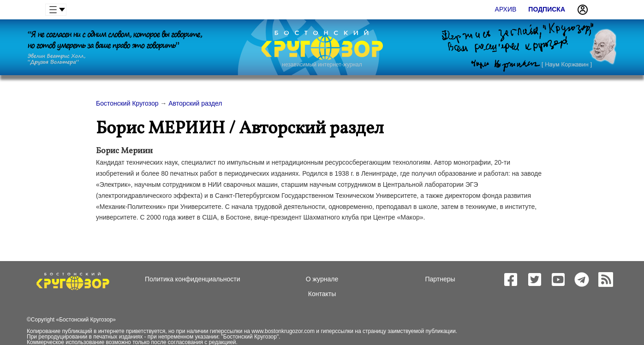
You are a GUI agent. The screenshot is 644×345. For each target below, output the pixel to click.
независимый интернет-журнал (322, 65)
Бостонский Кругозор (86, 320)
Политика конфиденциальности (193, 279)
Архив (506, 9)
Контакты (322, 294)
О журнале (322, 279)
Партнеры (440, 279)
